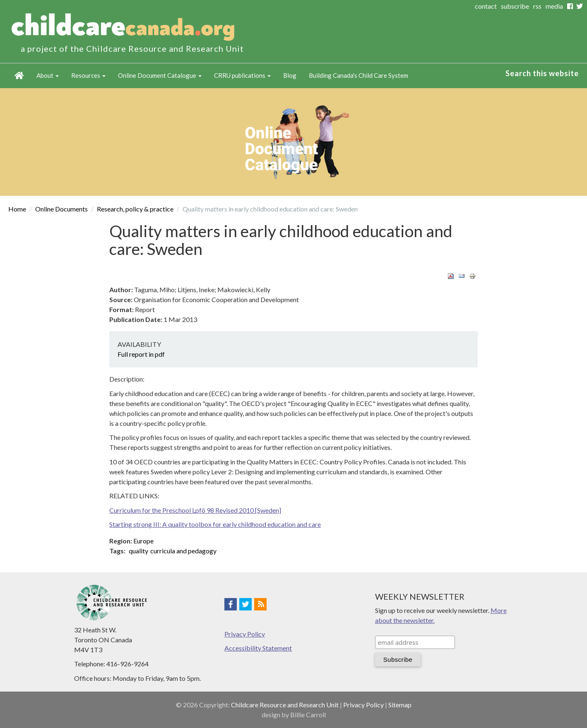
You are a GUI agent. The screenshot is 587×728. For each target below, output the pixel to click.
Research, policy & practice (135, 209)
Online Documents (61, 209)
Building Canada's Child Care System (358, 75)
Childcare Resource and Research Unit (285, 705)
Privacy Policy (245, 634)
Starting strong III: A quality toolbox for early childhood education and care (215, 524)
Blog (290, 75)
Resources (88, 75)
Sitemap (400, 705)
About (48, 75)
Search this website (542, 73)
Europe (143, 541)
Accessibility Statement (258, 648)
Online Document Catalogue (160, 75)
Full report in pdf (141, 354)
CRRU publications (242, 75)
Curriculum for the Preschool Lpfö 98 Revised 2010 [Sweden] (195, 510)
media (554, 6)
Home (19, 76)
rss (537, 6)
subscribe (515, 6)
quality (138, 551)
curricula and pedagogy (183, 551)
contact (486, 6)
